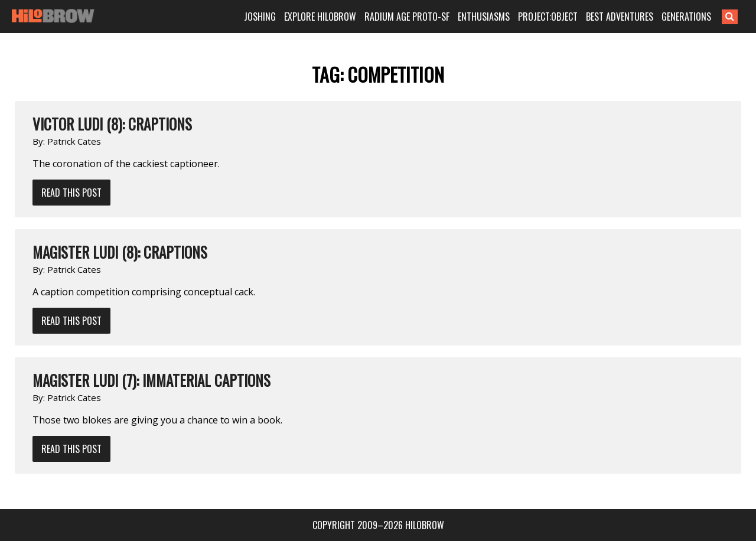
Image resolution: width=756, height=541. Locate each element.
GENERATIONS (686, 17)
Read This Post (71, 193)
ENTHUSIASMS (484, 17)
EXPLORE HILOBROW (320, 17)
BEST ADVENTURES (620, 17)
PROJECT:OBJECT (548, 17)
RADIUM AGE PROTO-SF (407, 17)
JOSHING (260, 17)
